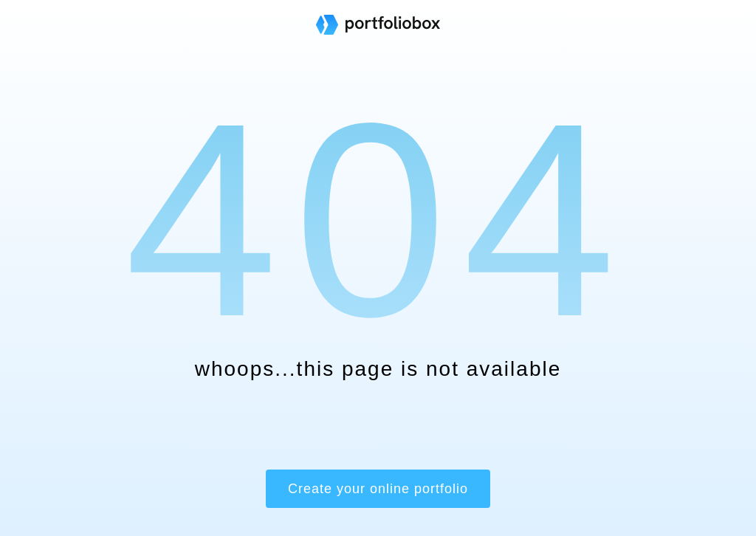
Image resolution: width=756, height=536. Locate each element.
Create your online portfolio (378, 489)
